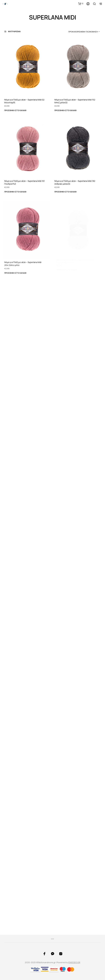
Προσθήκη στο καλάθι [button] (15, 110)
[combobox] (79, 32)
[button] (81, 4)
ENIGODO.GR (74, 962)
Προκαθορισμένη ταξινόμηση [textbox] (83, 32)
